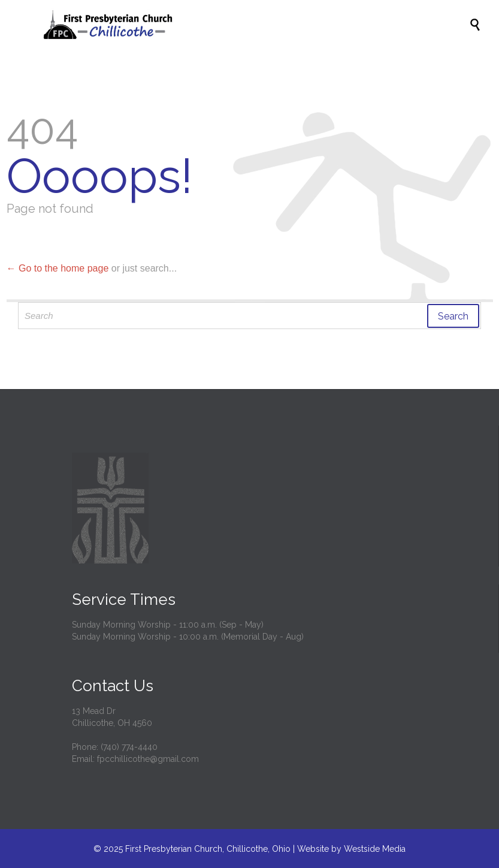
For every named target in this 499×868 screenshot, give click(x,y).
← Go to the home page (58, 268)
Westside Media (375, 849)
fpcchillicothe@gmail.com (148, 759)
